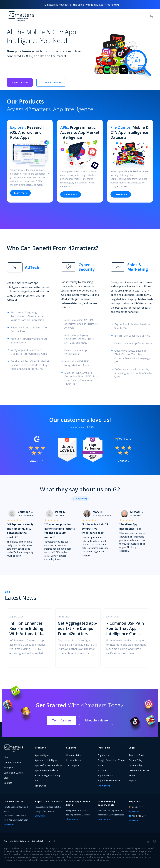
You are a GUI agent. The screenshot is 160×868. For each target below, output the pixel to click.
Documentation (74, 755)
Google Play (136, 807)
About (7, 757)
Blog (7, 592)
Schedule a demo (51, 82)
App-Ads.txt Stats (106, 775)
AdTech (32, 267)
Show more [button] (104, 786)
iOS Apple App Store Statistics (48, 807)
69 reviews (82, 499)
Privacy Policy (136, 760)
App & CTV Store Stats (109, 780)
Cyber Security (87, 267)
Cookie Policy (136, 765)
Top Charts (103, 755)
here (116, 5)
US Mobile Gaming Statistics (110, 810)
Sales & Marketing (138, 267)
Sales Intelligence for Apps (48, 775)
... (62, 559)
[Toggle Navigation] (151, 16)
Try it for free (20, 82)
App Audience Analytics (47, 770)
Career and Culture (13, 773)
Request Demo (74, 760)
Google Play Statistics (44, 811)
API (37, 780)
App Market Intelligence (47, 760)
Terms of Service (137, 755)
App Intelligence (43, 755)
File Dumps (41, 786)
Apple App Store (138, 816)
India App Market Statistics (78, 815)
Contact (8, 783)
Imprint (132, 780)
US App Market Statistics (77, 810)
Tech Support (73, 765)
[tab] (28, 267)
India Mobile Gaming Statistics (111, 815)
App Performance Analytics (49, 765)
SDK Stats (103, 770)
